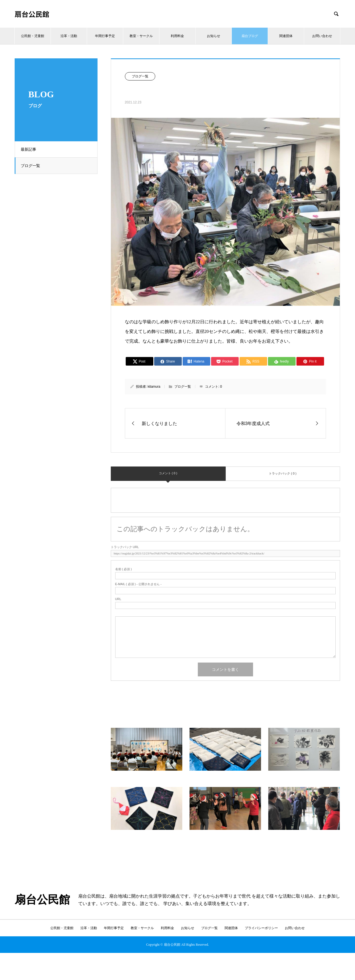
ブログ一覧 (33, 166)
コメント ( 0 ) (168, 473)
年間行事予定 (105, 36)
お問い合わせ (322, 36)
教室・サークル (141, 36)
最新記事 (31, 149)
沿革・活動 (69, 36)
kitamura (154, 387)
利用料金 (177, 36)
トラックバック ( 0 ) (283, 473)
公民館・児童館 (33, 36)
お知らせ (214, 36)
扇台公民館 (32, 14)
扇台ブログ (250, 36)
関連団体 (286, 36)
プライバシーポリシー (261, 928)
